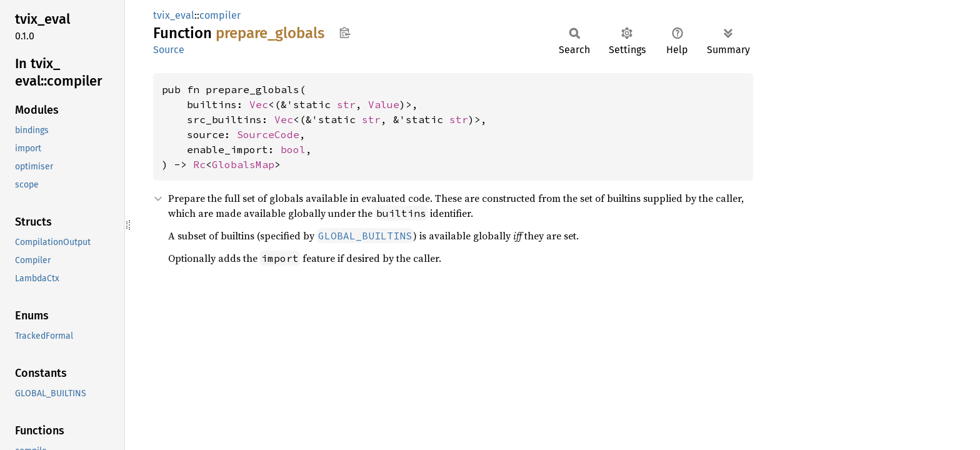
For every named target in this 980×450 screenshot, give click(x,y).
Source (169, 50)
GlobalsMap (243, 164)
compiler (220, 15)
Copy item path (345, 32)
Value (384, 104)
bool (293, 149)
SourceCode (268, 134)
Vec (259, 104)
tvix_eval (174, 15)
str (346, 104)
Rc (199, 164)
